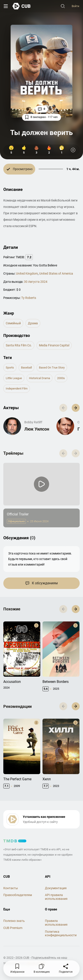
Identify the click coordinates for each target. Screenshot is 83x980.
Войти (75, 6)
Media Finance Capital (54, 345)
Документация (56, 888)
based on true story (52, 367)
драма (33, 323)
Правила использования (56, 923)
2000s (61, 378)
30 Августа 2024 (36, 282)
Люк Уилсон (37, 429)
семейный (13, 323)
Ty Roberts (29, 298)
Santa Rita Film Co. (19, 345)
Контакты (11, 888)
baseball (26, 367)
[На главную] (22, 6)
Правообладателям (18, 895)
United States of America (56, 273)
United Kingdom (27, 273)
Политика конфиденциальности (61, 933)
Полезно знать (14, 921)
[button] (76, 408)
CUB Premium (13, 928)
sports (10, 367)
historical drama (40, 378)
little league (14, 378)
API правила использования (56, 897)
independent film (17, 388)
